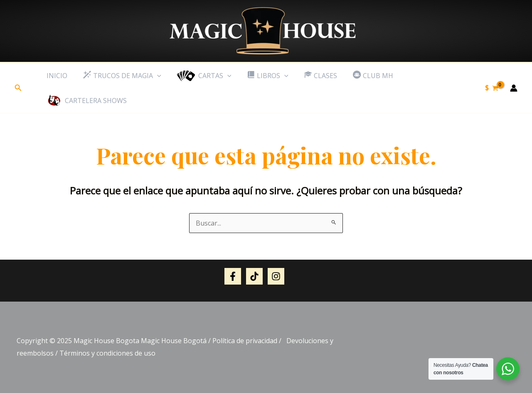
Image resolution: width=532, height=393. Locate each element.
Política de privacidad (245, 341)
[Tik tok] (254, 276)
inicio (56, 76)
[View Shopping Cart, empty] (491, 88)
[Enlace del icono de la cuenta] (514, 88)
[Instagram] (276, 276)
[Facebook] (233, 276)
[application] (153, 76)
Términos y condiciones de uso (107, 353)
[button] (18, 88)
